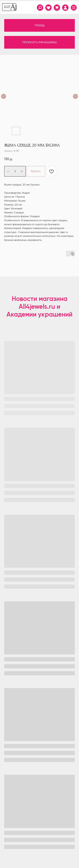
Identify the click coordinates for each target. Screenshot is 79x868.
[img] (65, 8)
